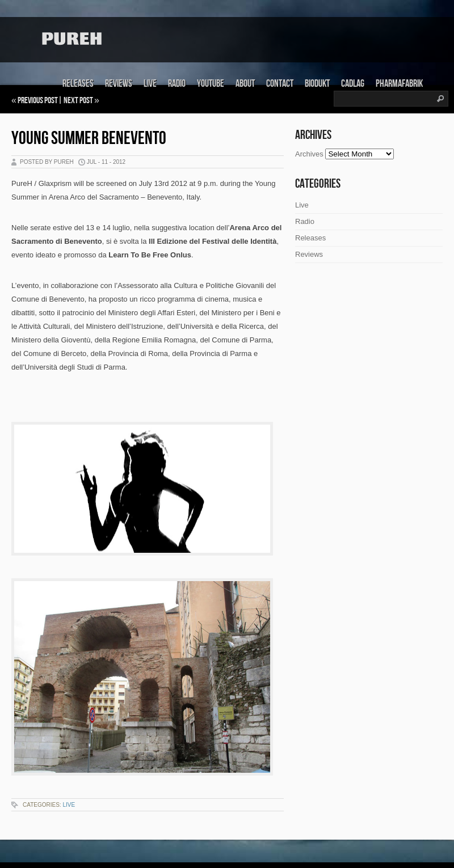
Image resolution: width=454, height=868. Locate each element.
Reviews (119, 84)
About (245, 84)
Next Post (78, 101)
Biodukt (317, 84)
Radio (177, 84)
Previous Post (38, 101)
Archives (309, 154)
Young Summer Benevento (89, 139)
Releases (78, 84)
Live (150, 84)
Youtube (211, 84)
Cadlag (353, 84)
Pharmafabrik (399, 84)
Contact (280, 84)
